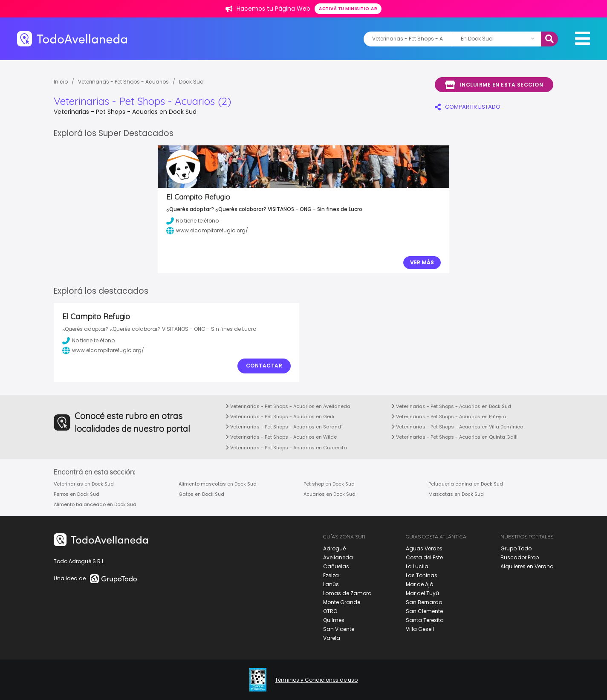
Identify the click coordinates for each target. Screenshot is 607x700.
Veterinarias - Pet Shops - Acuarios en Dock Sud (451, 406)
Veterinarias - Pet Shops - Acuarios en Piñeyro (449, 417)
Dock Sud (191, 82)
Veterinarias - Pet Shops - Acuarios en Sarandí (284, 427)
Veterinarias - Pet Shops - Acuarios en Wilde (281, 437)
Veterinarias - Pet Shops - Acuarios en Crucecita (286, 448)
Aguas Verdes (424, 548)
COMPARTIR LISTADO (468, 107)
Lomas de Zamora (347, 593)
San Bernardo (424, 602)
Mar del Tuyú (422, 593)
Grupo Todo (516, 548)
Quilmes (334, 620)
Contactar (264, 366)
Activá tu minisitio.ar (348, 9)
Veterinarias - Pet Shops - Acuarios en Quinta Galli (455, 437)
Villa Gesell (420, 629)
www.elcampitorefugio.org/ (103, 350)
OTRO (330, 611)
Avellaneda (338, 557)
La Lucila (417, 566)
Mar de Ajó (419, 584)
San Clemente (424, 611)
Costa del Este (424, 557)
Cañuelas (336, 566)
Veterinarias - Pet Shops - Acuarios (123, 82)
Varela (332, 638)
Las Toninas (422, 575)
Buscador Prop (520, 557)
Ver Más (422, 262)
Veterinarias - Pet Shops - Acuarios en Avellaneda (288, 406)
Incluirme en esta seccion (494, 85)
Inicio (61, 82)
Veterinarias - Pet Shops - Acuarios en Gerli (280, 417)
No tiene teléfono (88, 341)
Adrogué (334, 548)
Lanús (331, 584)
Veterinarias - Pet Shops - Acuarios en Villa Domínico (457, 427)
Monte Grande (342, 602)
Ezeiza (331, 575)
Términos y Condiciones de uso (316, 680)
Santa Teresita (425, 620)
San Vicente (339, 629)
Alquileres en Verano (527, 566)
